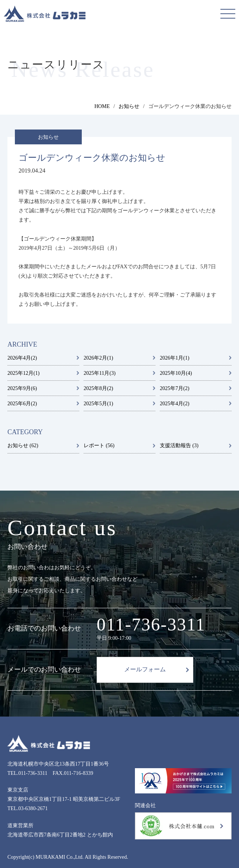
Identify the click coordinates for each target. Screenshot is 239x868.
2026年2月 (98, 358)
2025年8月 (98, 388)
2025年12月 (23, 373)
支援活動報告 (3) (179, 446)
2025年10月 (176, 373)
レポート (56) (99, 446)
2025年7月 (175, 388)
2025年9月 (22, 388)
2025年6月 (22, 404)
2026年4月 (22, 358)
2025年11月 (100, 373)
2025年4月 (175, 404)
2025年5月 (98, 404)
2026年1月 (175, 358)
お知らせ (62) (23, 446)
